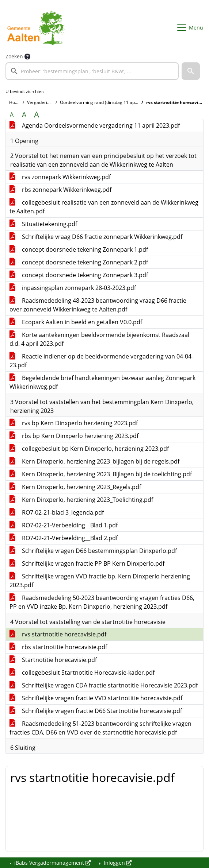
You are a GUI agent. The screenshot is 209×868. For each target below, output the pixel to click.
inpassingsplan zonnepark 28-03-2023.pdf (73, 288)
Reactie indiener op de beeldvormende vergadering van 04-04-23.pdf (101, 361)
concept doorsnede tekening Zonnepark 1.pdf (79, 249)
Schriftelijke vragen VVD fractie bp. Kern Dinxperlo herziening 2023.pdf (100, 581)
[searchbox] (92, 71)
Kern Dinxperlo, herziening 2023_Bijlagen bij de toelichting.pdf (101, 474)
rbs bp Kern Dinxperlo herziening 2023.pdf (74, 436)
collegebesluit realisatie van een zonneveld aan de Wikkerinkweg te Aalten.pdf (104, 207)
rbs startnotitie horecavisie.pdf (58, 647)
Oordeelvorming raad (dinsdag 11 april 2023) (106, 102)
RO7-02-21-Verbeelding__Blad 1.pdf (64, 525)
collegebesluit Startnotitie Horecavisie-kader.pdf (82, 673)
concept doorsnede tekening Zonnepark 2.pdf (79, 262)
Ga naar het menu (2, 5)
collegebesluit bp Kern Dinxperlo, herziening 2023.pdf (89, 449)
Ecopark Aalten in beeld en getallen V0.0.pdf (76, 322)
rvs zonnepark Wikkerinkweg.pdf (60, 177)
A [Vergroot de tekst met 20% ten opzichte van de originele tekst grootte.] (24, 115)
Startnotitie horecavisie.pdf (53, 660)
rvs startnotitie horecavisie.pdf (58, 634)
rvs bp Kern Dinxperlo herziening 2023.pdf (74, 423)
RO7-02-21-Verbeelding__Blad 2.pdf (64, 538)
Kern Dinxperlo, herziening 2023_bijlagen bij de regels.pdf (94, 461)
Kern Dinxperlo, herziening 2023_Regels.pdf (75, 487)
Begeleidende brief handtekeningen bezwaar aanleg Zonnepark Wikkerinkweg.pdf (102, 382)
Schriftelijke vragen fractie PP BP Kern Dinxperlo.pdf (87, 563)
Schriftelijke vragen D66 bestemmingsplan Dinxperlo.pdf (93, 551)
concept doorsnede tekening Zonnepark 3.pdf (79, 275)
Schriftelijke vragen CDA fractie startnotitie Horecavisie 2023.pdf (104, 685)
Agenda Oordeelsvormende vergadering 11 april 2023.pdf (95, 125)
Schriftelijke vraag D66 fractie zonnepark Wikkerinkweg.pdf (96, 237)
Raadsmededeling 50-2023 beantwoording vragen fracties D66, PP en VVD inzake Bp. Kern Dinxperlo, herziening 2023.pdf (102, 602)
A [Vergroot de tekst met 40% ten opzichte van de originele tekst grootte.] (37, 115)
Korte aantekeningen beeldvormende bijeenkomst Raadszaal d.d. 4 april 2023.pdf (99, 339)
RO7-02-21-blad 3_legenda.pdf (57, 512)
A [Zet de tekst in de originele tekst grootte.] (12, 115)
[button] (191, 71)
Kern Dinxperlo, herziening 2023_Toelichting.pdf (81, 500)
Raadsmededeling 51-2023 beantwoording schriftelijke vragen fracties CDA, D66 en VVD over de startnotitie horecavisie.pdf (100, 728)
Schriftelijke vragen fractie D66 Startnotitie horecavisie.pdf (96, 711)
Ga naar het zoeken (1, 5)
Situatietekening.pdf (43, 224)
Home (15, 102)
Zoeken (14, 56)
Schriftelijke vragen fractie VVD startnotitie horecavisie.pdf (96, 698)
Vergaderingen (42, 102)
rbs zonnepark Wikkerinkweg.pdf (60, 190)
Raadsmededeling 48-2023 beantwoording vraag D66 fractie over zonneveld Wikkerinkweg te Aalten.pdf (98, 305)
